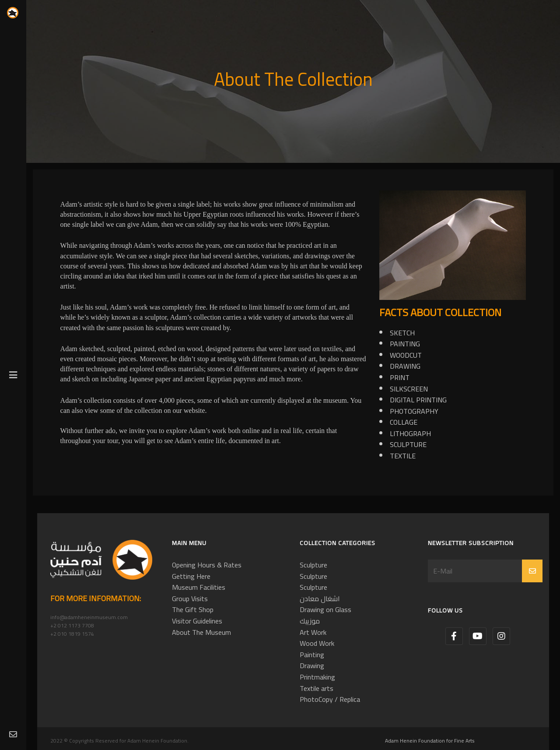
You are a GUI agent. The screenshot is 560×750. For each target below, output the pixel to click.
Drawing (312, 665)
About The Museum (201, 632)
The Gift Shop (193, 609)
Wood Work (317, 643)
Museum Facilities (199, 587)
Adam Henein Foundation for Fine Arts (430, 741)
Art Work (313, 632)
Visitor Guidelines (197, 621)
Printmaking (317, 677)
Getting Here (191, 576)
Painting (312, 655)
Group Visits (190, 599)
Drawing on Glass (325, 609)
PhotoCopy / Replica (330, 699)
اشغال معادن (320, 599)
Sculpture (313, 565)
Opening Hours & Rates (207, 565)
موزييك (310, 621)
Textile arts (317, 688)
